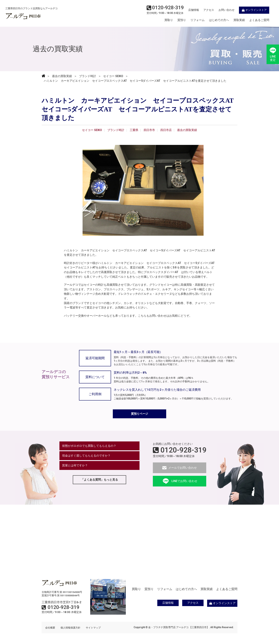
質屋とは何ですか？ (75, 465)
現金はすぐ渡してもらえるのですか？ (86, 456)
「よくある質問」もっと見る (99, 480)
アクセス (209, 10)
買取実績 (239, 20)
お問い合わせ (227, 10)
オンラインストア (254, 10)
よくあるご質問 (259, 20)
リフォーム (198, 20)
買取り (169, 20)
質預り (182, 20)
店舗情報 (194, 10)
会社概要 (50, 628)
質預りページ (139, 414)
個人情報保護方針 (70, 628)
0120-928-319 (183, 450)
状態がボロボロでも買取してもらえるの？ (89, 446)
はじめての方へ (219, 20)
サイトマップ (93, 628)
